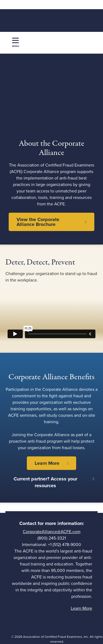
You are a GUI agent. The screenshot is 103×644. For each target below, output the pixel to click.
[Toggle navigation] (16, 43)
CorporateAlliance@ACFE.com (52, 532)
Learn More (47, 463)
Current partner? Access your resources (45, 482)
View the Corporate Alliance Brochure (38, 222)
